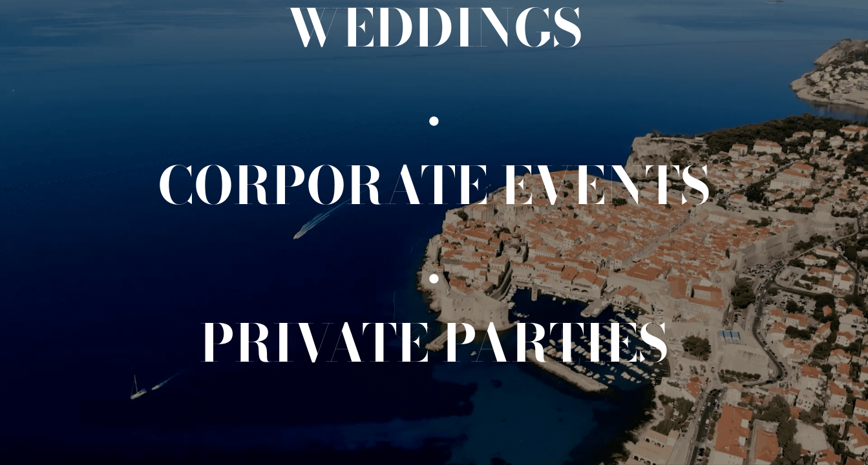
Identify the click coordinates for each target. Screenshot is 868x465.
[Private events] (434, 343)
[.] (434, 107)
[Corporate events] (434, 185)
